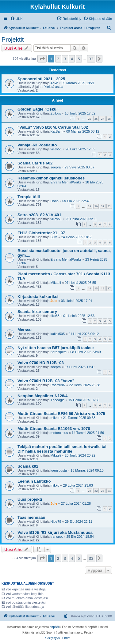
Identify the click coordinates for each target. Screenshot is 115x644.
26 (96, 119)
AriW (54, 83)
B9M (54, 237)
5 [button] (79, 59)
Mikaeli (56, 283)
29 (90, 206)
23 (102, 491)
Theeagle (58, 400)
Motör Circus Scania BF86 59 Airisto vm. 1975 (61, 414)
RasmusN (58, 385)
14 (90, 288)
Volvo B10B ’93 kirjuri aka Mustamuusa (55, 532)
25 (90, 119)
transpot (57, 537)
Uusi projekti (30, 499)
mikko (55, 418)
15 (96, 288)
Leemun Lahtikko (34, 481)
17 (109, 288)
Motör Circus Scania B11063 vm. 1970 (54, 429)
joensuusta (59, 470)
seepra (56, 167)
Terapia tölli (29, 197)
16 (102, 288)
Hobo (55, 201)
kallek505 (58, 334)
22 (96, 491)
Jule (54, 301)
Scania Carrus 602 (35, 163)
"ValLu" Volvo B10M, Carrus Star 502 (53, 127)
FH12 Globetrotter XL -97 (41, 233)
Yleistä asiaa (54, 87)
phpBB (54, 627)
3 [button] (65, 59)
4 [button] (72, 59)
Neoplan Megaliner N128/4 (42, 396)
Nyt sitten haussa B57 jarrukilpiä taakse (56, 348)
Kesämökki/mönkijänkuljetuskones (51, 178)
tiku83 (55, 316)
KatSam (57, 131)
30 (96, 206)
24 (109, 491)
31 (102, 206)
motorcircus (59, 433)
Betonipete (59, 352)
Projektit (13, 40)
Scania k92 (28, 466)
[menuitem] (16, 19)
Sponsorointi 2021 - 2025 (41, 79)
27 (102, 119)
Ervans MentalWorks (66, 182)
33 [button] (91, 59)
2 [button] (58, 59)
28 (109, 119)
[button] (42, 59)
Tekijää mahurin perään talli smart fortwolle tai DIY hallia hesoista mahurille (62, 449)
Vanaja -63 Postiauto (37, 145)
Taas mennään (31, 517)
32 (109, 206)
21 (90, 491)
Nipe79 (56, 522)
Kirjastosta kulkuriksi (38, 297)
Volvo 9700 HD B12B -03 (41, 363)
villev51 (56, 149)
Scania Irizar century (37, 312)
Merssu (25, 330)
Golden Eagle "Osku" (38, 109)
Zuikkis (56, 113)
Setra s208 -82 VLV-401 (39, 215)
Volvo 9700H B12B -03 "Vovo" (46, 381)
